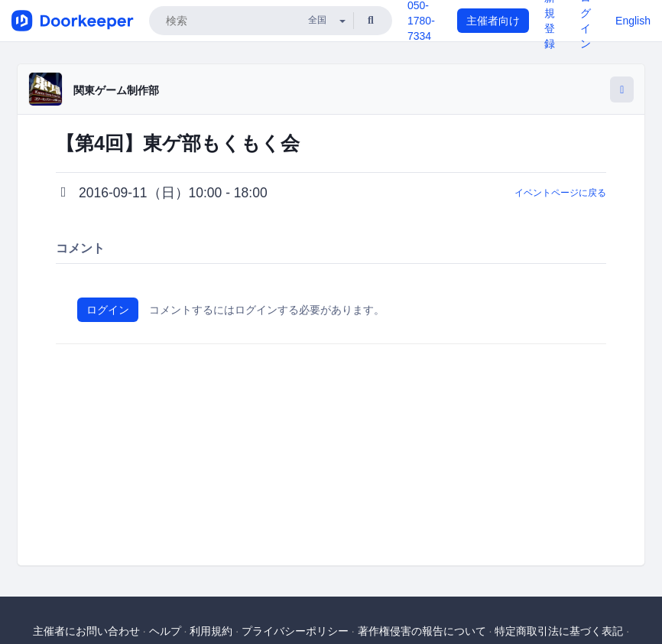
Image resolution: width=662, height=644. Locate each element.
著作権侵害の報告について (422, 631)
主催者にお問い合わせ (86, 631)
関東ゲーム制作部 (116, 90)
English (633, 21)
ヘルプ (165, 631)
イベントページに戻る (560, 193)
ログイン (108, 310)
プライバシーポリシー (295, 631)
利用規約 (211, 631)
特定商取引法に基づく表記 (559, 631)
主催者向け (493, 21)
